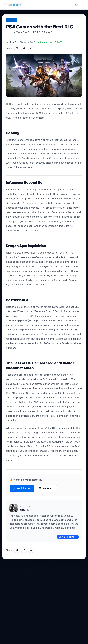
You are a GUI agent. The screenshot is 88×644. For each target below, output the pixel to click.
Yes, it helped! (22, 488)
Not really (46, 488)
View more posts (68, 537)
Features (12, 20)
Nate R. (13, 42)
